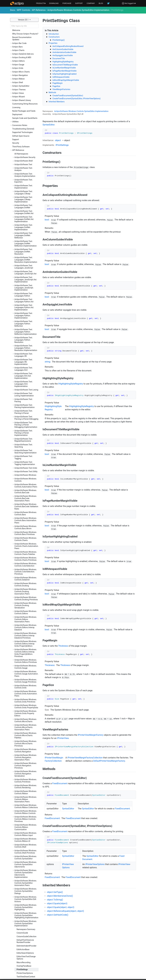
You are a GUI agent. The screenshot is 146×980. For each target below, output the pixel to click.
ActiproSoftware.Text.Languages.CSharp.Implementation (24, 33)
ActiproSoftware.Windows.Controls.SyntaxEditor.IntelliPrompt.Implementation (26, 832)
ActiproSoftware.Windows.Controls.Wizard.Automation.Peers (26, 906)
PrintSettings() (59, 40)
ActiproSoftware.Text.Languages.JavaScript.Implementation (24, 121)
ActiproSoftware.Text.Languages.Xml (24, 202)
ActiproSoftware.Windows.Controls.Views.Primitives (26, 894)
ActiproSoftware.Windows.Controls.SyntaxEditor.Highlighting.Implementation (26, 749)
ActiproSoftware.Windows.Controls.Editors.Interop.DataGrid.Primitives (26, 469)
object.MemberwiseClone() (60, 896)
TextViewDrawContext (26, 810)
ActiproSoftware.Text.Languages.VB (24, 188)
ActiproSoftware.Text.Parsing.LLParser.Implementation (24, 266)
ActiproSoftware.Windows (25, 309)
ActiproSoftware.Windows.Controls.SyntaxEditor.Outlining (26, 856)
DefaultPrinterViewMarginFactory (109, 761)
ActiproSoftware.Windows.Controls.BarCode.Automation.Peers (26, 332)
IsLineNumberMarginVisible (64, 68)
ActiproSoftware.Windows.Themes (26, 966)
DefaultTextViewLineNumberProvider (25, 775)
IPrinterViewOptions (95, 864)
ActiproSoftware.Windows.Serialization (26, 954)
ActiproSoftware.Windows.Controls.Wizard (26, 900)
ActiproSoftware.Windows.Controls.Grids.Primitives (26, 534)
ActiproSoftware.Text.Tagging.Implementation (25, 297)
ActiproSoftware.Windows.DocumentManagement (26, 925)
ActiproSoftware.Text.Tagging (24, 291)
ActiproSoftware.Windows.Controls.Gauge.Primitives (26, 514)
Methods (52, 92)
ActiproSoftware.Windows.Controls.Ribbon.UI (26, 673)
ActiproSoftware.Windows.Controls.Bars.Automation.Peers (26, 354)
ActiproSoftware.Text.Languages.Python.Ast (24, 134)
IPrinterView (63, 738)
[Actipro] (17, 3)
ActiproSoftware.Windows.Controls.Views (26, 880)
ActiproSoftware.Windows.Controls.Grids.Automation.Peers (26, 527)
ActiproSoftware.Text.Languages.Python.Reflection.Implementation (26, 165)
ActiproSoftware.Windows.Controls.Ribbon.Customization (26, 661)
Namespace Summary (26, 763)
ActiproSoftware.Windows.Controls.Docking (26, 418)
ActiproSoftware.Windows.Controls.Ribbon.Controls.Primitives (26, 653)
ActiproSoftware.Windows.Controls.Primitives (26, 614)
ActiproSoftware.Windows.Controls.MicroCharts (26, 554)
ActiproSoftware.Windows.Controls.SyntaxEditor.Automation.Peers (26, 716)
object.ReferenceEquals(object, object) (65, 911)
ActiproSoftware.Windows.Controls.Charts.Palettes (26, 387)
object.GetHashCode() (58, 915)
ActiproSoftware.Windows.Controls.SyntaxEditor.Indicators (26, 816)
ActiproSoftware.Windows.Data (26, 913)
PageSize (56, 86)
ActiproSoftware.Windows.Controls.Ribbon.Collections (26, 640)
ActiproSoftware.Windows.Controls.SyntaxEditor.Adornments (26, 698)
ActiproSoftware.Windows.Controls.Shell (26, 679)
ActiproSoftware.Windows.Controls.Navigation (26, 584)
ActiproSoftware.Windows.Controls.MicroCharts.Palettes (26, 569)
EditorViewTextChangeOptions (26, 791)
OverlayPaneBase (24, 799)
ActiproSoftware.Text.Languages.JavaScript (24, 100)
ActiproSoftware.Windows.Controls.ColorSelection (26, 398)
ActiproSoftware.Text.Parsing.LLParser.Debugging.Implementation (26, 258)
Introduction (54, 34)
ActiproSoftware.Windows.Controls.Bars (26, 347)
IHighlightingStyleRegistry (71, 384)
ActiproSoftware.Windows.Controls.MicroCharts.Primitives (26, 577)
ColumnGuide (22, 766)
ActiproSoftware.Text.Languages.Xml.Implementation (24, 217)
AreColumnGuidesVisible (63, 49)
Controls (80, 111)
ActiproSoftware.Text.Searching (24, 279)
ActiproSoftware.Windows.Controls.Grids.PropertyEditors (26, 547)
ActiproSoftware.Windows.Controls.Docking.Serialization (26, 439)
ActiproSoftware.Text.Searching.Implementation (26, 285)
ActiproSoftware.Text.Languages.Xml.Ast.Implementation (24, 209)
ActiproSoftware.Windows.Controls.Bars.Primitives (26, 367)
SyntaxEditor (89, 111)
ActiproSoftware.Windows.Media (26, 943)
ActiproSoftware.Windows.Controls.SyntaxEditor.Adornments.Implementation (26, 707)
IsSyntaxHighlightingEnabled (65, 74)
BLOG (101, 3)
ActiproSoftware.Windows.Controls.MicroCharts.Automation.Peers (26, 561)
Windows (72, 111)
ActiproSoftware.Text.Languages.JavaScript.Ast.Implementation (26, 113)
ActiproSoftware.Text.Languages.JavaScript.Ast (26, 106)
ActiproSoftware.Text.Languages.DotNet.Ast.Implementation (24, 53)
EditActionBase (23, 783)
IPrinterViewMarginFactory (91, 735)
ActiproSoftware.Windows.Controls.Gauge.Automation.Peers (26, 507)
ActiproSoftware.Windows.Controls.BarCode (26, 325)
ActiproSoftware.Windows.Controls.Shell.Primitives (26, 685)
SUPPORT (79, 3)
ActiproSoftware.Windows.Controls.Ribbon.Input (26, 668)
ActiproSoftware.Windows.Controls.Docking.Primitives (26, 432)
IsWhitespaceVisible (61, 77)
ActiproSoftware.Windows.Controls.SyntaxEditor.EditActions (26, 733)
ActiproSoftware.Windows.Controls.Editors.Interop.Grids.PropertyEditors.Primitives (26, 486)
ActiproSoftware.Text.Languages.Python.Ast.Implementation (24, 141)
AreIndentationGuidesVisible (64, 52)
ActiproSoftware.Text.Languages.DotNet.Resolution (24, 85)
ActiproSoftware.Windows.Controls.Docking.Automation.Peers (26, 425)
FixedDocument (60, 783)
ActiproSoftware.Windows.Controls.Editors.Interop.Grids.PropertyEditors (26, 477)
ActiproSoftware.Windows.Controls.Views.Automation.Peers (26, 887)
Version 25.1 (23, 20)
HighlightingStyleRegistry (63, 62)
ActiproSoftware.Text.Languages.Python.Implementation (24, 149)
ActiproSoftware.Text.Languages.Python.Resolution (24, 173)
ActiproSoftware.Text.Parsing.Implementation (25, 240)
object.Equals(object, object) (61, 907)
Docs (13, 10)
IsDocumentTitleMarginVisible (65, 65)
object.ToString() (55, 900)
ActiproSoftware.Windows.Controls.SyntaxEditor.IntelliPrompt (26, 824)
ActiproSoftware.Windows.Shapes (26, 960)
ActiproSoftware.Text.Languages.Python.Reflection (24, 157)
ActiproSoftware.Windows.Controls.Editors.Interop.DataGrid (26, 461)
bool (47, 220)
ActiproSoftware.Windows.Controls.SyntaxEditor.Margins (26, 840)
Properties (53, 43)
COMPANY (91, 3)
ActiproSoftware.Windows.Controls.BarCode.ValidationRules (26, 340)
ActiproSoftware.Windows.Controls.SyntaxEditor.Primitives (26, 873)
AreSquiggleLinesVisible (63, 55)
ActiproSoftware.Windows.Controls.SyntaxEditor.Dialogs (26, 725)
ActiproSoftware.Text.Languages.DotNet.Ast (24, 46)
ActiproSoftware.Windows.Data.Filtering (26, 919)
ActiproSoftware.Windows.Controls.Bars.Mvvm (26, 361)
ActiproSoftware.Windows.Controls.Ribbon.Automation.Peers (26, 633)
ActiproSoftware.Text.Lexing (26, 223)
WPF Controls (23, 10)
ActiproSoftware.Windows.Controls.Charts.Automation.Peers (27, 380)
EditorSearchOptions (25, 786)
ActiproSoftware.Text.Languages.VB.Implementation (24, 195)
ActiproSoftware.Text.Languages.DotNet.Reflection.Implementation (26, 77)
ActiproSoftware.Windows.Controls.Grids (26, 520)
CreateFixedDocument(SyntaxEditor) (68, 96)
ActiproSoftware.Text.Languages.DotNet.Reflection (24, 69)
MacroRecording (24, 796)
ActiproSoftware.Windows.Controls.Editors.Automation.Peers (26, 453)
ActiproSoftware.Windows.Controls (26, 313)
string (48, 362)
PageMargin (58, 83)
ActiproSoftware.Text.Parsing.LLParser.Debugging (26, 251)
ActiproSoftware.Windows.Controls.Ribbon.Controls (26, 646)
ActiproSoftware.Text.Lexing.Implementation (24, 228)
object (58, 140)
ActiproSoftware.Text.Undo (26, 301)
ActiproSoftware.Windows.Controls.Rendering (26, 620)
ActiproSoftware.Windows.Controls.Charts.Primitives (26, 392)
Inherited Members (57, 102)
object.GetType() (55, 892)
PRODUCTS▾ (41, 3)
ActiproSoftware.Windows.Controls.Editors (26, 446)
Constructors (54, 37)
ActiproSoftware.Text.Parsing (24, 234)
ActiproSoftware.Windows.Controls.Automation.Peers (26, 319)
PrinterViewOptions (25, 807)
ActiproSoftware (61, 111)
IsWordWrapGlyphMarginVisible (66, 80)
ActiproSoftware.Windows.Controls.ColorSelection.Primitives (26, 405)
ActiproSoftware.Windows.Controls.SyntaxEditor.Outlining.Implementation (26, 865)
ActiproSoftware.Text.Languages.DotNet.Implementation (24, 61)
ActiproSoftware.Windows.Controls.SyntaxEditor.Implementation (78, 10)
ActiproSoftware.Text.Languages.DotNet (24, 40)
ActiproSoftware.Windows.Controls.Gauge (26, 500)
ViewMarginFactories (61, 89)
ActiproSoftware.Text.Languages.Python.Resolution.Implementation (26, 181)
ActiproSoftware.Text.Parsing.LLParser (24, 245)
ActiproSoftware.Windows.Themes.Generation (26, 972)
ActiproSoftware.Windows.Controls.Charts (26, 373)
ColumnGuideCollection (27, 770)
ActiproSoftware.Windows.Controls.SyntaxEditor (26, 691)
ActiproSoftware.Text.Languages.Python (24, 128)
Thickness (63, 646)
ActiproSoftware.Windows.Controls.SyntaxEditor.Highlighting (26, 741)
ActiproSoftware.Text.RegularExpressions (24, 273)
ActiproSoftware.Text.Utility (26, 305)
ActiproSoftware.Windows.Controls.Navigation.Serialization (26, 607)
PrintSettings (22, 803)
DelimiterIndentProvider (27, 779)
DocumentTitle (59, 59)
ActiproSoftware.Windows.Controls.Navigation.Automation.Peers (26, 591)
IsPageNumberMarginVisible (65, 71)
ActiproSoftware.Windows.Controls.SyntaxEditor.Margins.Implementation (26, 848)
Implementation (102, 111)
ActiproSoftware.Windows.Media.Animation (26, 948)
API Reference (39, 10)
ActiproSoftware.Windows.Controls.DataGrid (26, 412)
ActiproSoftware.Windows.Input (26, 937)
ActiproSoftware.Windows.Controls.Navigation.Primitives (26, 599)
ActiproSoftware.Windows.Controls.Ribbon (26, 626)
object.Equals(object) (57, 903)
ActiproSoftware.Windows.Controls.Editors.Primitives (26, 495)
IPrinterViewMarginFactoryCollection (85, 758)
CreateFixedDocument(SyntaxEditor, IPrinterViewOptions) (77, 99)
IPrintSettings (62, 145)
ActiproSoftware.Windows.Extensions (26, 931)
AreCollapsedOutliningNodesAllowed (68, 46)
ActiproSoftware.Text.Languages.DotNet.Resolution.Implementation (26, 93)
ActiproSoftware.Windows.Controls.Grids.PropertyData (26, 540)
